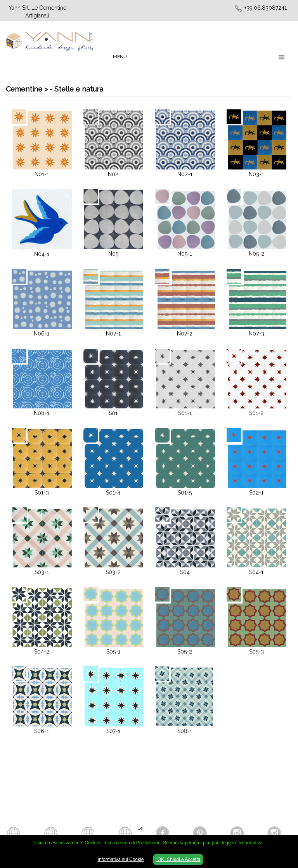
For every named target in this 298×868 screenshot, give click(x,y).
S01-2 (256, 413)
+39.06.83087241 (266, 8)
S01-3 (42, 493)
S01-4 (113, 493)
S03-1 (42, 572)
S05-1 (113, 652)
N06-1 (42, 334)
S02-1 (256, 493)
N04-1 (42, 254)
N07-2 (185, 334)
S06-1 (42, 731)
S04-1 (256, 572)
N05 (113, 254)
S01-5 (185, 493)
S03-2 (113, 572)
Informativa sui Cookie (121, 859)
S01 (113, 413)
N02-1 (185, 174)
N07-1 (113, 334)
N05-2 (256, 254)
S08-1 (185, 731)
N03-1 (256, 174)
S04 (185, 572)
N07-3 (256, 334)
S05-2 (185, 652)
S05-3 (256, 652)
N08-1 (42, 413)
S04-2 (42, 652)
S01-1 (185, 413)
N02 (113, 174)
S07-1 (113, 731)
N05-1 (185, 254)
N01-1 (42, 174)
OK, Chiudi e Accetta (178, 859)
